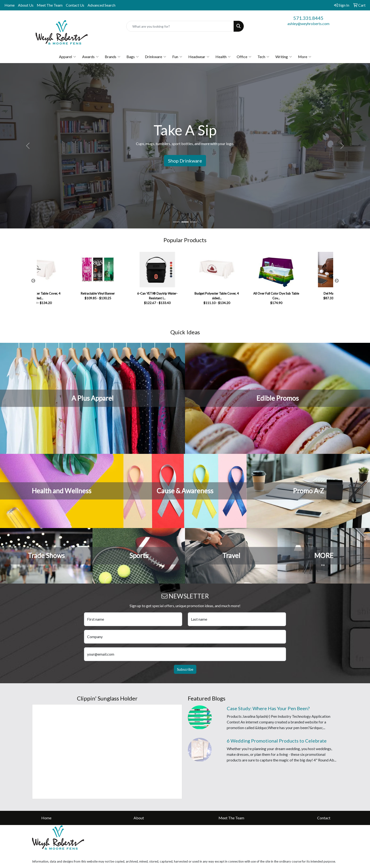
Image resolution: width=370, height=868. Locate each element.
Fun (177, 57)
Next (337, 281)
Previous (33, 281)
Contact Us (75, 5)
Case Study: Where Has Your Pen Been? (268, 708)
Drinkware (156, 57)
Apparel (67, 57)
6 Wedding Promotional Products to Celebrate (277, 741)
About (139, 818)
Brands (113, 57)
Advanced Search (101, 5)
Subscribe (185, 669)
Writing (284, 57)
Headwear (199, 57)
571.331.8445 (308, 18)
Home (10, 5)
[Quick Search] (180, 26)
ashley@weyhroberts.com (308, 24)
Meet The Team (50, 5)
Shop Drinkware (185, 161)
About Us (26, 5)
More (305, 57)
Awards (90, 57)
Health (223, 57)
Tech (263, 57)
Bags (133, 57)
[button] (28, 146)
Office (244, 57)
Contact (324, 818)
